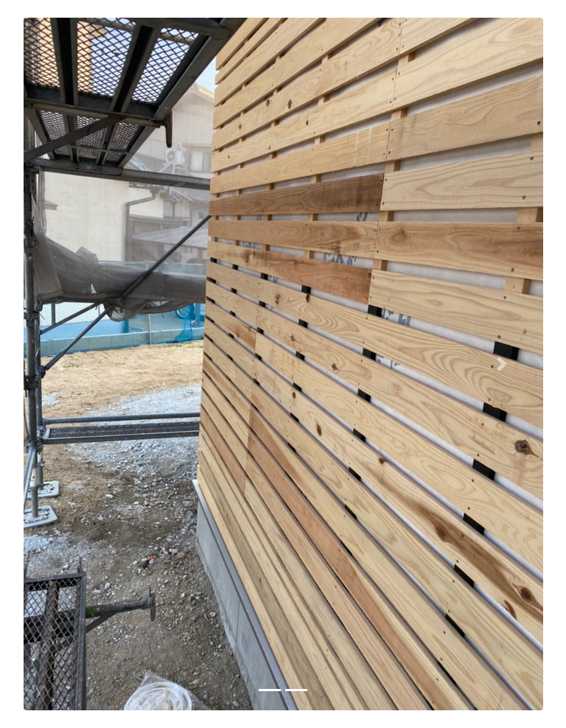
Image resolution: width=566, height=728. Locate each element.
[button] (63, 364)
